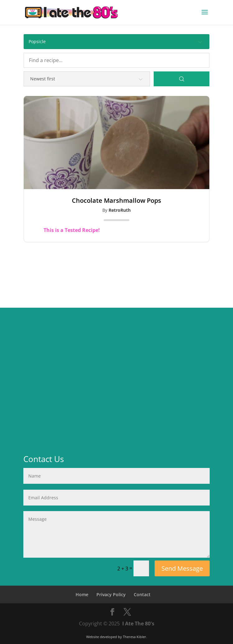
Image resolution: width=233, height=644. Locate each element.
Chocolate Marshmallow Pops (116, 201)
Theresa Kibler (135, 637)
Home (82, 594)
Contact (142, 594)
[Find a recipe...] (116, 60)
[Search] (182, 79)
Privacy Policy (111, 594)
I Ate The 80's (138, 624)
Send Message (182, 568)
